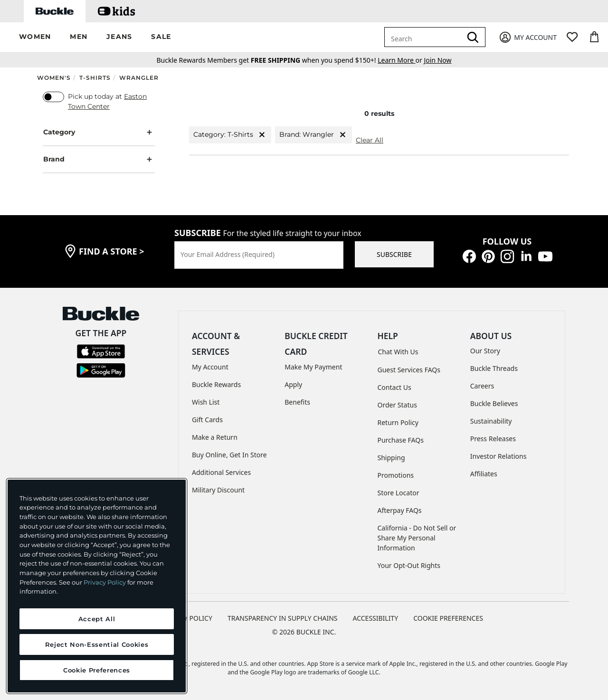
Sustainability (491, 421)
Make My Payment (313, 367)
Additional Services (221, 472)
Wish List (206, 402)
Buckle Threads (494, 368)
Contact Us (394, 387)
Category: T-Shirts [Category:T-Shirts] (230, 135)
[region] (97, 586)
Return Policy (398, 422)
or (401, 60)
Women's (54, 78)
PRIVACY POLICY (187, 618)
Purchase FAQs (401, 440)
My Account (210, 367)
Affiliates (484, 474)
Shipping (391, 458)
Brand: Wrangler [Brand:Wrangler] (313, 135)
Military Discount (218, 490)
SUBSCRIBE (394, 254)
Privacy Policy (105, 582)
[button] (35, 37)
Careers (482, 386)
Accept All (97, 619)
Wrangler (139, 78)
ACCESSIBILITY (376, 618)
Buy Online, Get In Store (229, 455)
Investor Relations (499, 456)
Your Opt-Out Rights (409, 565)
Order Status (397, 405)
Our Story (485, 351)
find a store (112, 251)
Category (99, 132)
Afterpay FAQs (400, 510)
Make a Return (215, 437)
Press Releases (493, 439)
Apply (293, 384)
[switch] (53, 97)
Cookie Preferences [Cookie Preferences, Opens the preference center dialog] (97, 670)
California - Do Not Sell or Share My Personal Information (417, 538)
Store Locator (399, 493)
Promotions (396, 475)
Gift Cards (207, 420)
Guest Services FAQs (409, 370)
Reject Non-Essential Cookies (97, 644)
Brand (99, 159)
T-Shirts (95, 78)
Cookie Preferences (448, 618)
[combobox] (425, 37)
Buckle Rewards (216, 384)
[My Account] (527, 37)
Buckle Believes (494, 403)
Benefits (297, 402)
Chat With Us (398, 352)
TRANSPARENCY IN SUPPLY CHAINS (283, 618)
